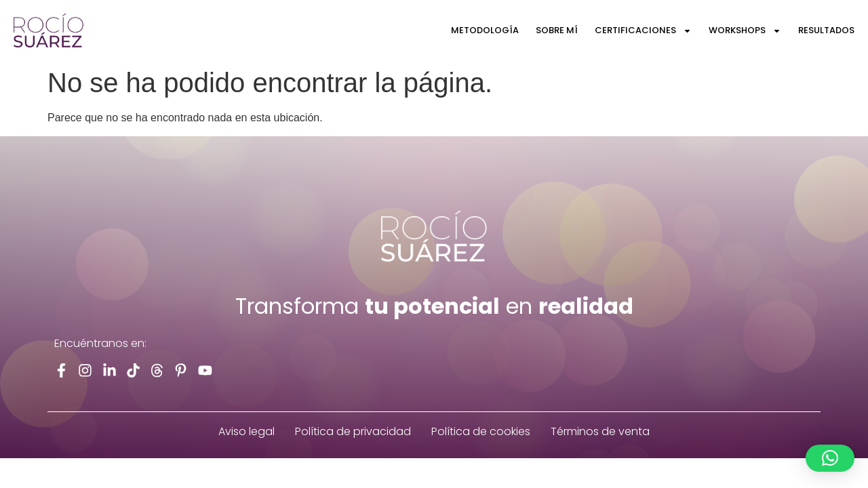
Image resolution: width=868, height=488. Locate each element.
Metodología (485, 30)
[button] (830, 458)
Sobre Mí (557, 30)
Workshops (745, 31)
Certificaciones (643, 31)
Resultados (826, 30)
